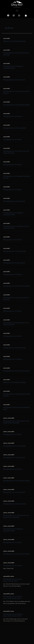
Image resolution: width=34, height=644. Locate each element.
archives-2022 (11, 418)
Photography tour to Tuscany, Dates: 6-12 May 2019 (13, 580)
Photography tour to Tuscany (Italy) (14, 128)
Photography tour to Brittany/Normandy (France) (16, 92)
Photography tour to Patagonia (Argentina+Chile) (13, 67)
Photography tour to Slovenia (13, 116)
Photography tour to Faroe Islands (14, 80)
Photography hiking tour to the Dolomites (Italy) (17, 408)
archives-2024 (7, 173)
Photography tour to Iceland (12, 139)
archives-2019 (6, 576)
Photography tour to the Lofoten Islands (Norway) (16, 54)
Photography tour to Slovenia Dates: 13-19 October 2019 (13, 598)
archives (5, 418)
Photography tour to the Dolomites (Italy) (16, 105)
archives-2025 (7, 38)
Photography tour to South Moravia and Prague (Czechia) (16, 152)
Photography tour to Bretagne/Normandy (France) (17, 177)
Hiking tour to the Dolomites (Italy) (14, 41)
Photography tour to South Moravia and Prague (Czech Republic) (16, 422)
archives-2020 (11, 489)
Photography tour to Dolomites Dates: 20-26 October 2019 (13, 615)
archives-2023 (7, 187)
